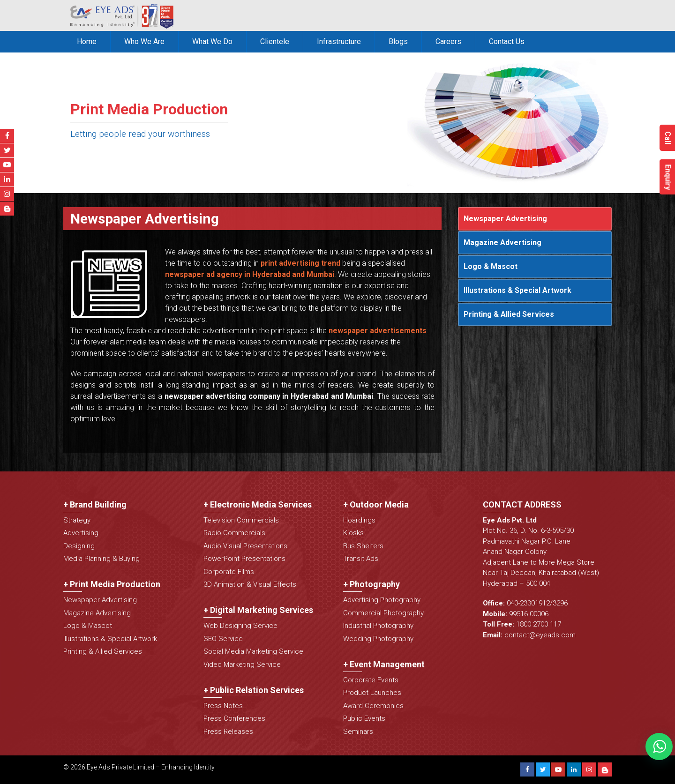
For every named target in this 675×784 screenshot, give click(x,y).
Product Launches (372, 693)
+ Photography (371, 584)
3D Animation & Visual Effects (250, 584)
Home (87, 41)
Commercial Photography (383, 613)
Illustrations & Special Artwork (517, 290)
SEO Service (223, 639)
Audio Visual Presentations (245, 546)
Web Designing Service (240, 626)
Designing (79, 546)
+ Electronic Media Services (258, 504)
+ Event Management (384, 664)
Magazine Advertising (502, 243)
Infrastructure (339, 41)
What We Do (212, 41)
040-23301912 (528, 603)
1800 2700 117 (539, 624)
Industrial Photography (378, 626)
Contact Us (507, 41)
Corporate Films (229, 572)
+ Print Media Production (112, 584)
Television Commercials (241, 520)
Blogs (398, 41)
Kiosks (353, 533)
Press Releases (228, 732)
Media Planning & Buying (101, 559)
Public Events (364, 718)
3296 (560, 603)
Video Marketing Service (242, 665)
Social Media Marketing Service (253, 651)
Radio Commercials (234, 533)
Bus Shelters (363, 546)
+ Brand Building (95, 504)
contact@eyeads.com (540, 635)
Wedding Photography (378, 639)
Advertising (81, 533)
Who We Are (144, 41)
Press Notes (223, 706)
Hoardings (359, 520)
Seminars (358, 732)
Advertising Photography (382, 600)
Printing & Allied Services (509, 314)
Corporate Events (371, 680)
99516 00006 (529, 614)
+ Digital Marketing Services (258, 610)
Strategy (77, 520)
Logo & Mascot (491, 266)
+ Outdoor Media (376, 504)
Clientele (275, 41)
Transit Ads (361, 559)
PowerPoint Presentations (244, 559)
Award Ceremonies (373, 706)
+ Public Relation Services (254, 690)
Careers (448, 41)
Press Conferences (234, 718)
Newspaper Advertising (505, 219)
